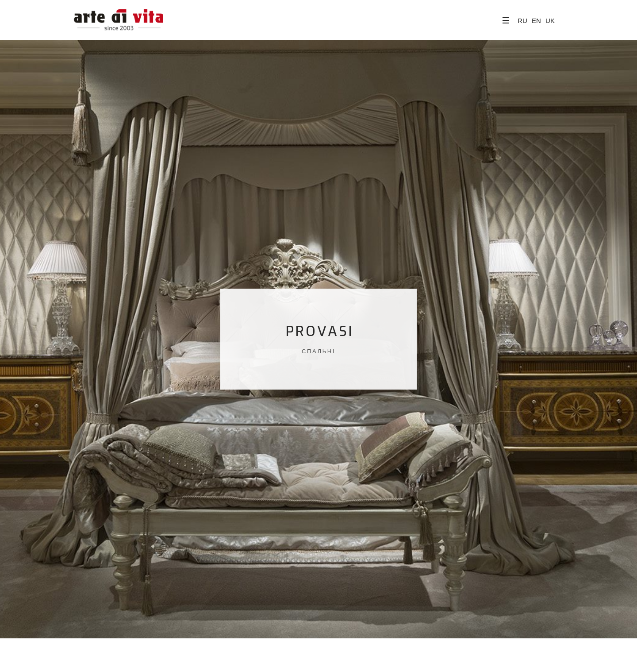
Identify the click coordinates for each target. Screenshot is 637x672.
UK (550, 21)
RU (522, 21)
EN (536, 21)
